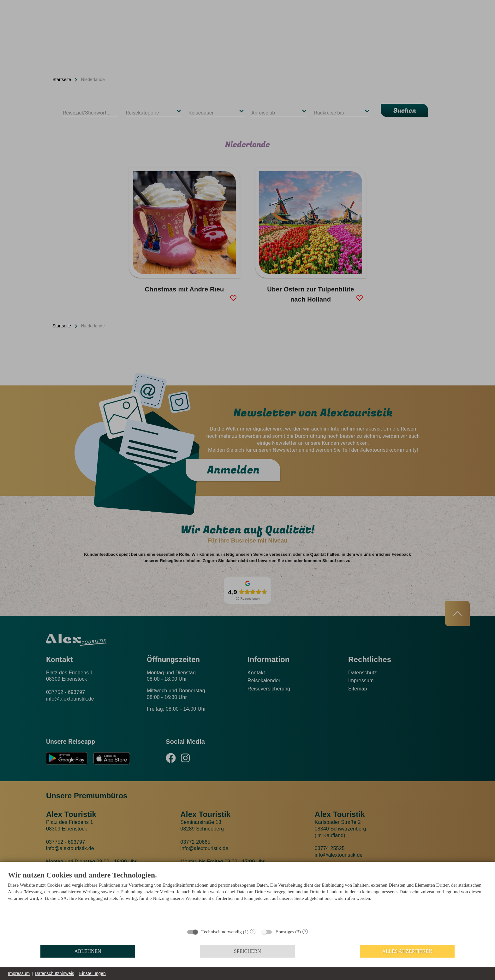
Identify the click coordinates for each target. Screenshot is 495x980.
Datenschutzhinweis (54, 973)
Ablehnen (88, 951)
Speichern (247, 951)
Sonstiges (285, 932)
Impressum (19, 973)
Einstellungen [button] (92, 973)
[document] (247, 898)
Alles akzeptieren (407, 951)
